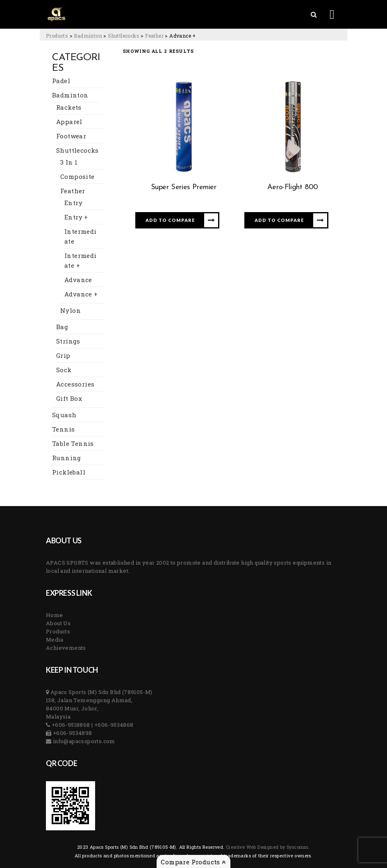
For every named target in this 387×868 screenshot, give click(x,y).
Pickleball (69, 472)
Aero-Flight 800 (293, 187)
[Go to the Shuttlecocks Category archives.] (124, 36)
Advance (78, 280)
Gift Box (69, 398)
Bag (62, 327)
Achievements (66, 648)
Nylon (71, 310)
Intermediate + (81, 260)
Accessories (75, 384)
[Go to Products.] (57, 36)
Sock (64, 370)
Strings (68, 341)
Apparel (69, 122)
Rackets (69, 107)
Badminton (70, 95)
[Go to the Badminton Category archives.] (88, 36)
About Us (58, 623)
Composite (77, 176)
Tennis (63, 429)
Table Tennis (73, 443)
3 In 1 (69, 162)
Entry (73, 203)
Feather (73, 191)
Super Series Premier (184, 187)
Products (58, 631)
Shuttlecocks (77, 150)
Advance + (81, 294)
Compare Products (193, 862)
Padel (61, 81)
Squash (64, 415)
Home (55, 615)
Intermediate (81, 236)
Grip (63, 355)
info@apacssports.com (83, 741)
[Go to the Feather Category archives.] (154, 36)
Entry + (76, 217)
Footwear (71, 136)
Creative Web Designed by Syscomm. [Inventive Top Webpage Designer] (267, 847)
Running (67, 458)
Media (55, 640)
